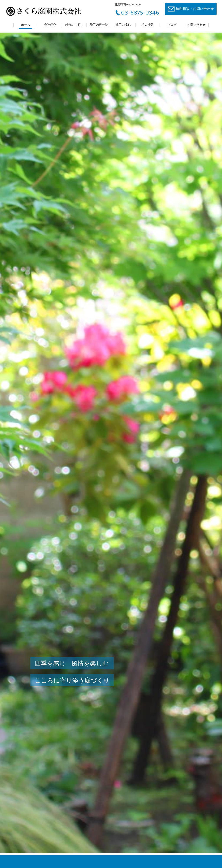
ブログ (172, 25)
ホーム (26, 25)
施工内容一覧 (99, 25)
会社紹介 (50, 25)
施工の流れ (123, 25)
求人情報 (148, 25)
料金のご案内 (74, 25)
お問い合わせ (196, 25)
